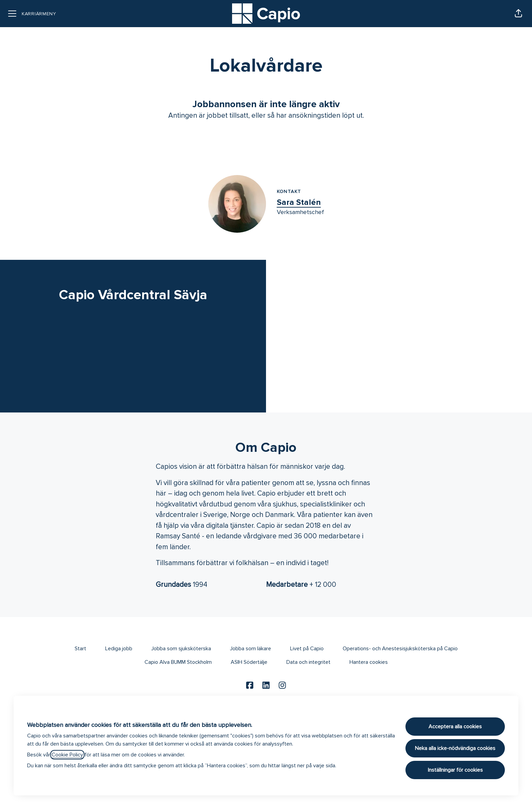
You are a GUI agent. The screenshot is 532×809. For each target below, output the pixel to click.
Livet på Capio (307, 649)
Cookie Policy (67, 755)
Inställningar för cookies (455, 770)
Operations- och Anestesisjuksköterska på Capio (400, 649)
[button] (518, 14)
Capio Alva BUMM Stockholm (178, 662)
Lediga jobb (119, 649)
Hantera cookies (369, 662)
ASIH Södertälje (249, 662)
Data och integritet (308, 662)
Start (80, 649)
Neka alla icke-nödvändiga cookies (455, 748)
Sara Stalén (299, 202)
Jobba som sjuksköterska (181, 649)
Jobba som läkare (251, 649)
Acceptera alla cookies (455, 727)
